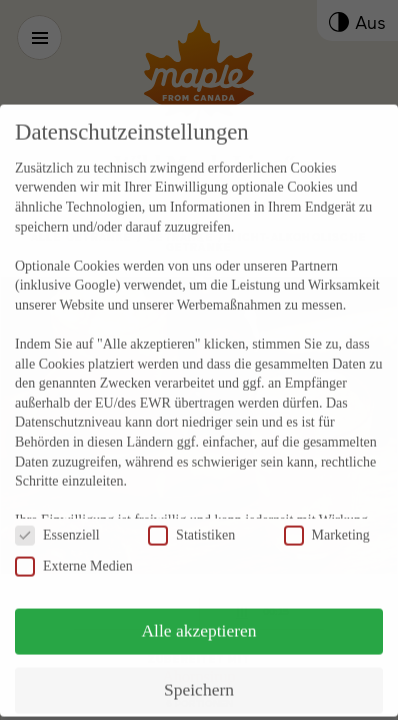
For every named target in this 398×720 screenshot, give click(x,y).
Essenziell (57, 510)
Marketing (327, 510)
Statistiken (191, 510)
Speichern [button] (199, 665)
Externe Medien (74, 541)
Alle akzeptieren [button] (198, 606)
